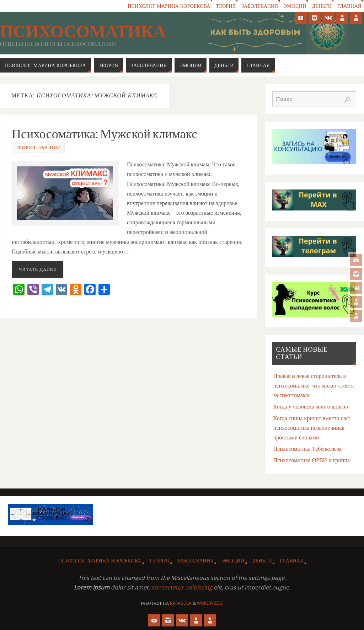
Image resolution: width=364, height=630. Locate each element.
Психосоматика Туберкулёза (307, 449)
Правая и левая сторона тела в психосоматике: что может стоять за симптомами (314, 385)
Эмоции (295, 6)
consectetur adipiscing (182, 587)
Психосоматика (83, 32)
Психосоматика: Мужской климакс (105, 134)
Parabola (181, 603)
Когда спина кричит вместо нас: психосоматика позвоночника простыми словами (312, 428)
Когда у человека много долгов (311, 406)
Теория (225, 6)
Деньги (322, 6)
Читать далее (38, 269)
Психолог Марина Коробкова (168, 6)
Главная (349, 6)
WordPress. (210, 603)
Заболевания (259, 6)
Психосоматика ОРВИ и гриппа (312, 460)
